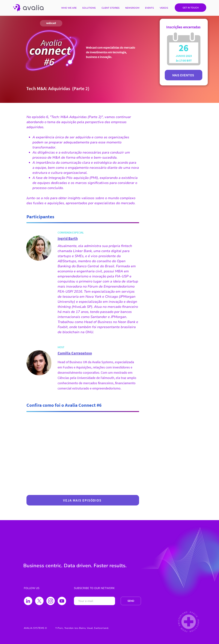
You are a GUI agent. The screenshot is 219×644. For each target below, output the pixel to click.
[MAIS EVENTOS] (184, 75)
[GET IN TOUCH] (190, 8)
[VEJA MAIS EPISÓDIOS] (83, 500)
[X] (39, 601)
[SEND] (131, 601)
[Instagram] (51, 601)
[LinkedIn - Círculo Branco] (28, 601)
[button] (89, 8)
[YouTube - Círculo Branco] (62, 601)
